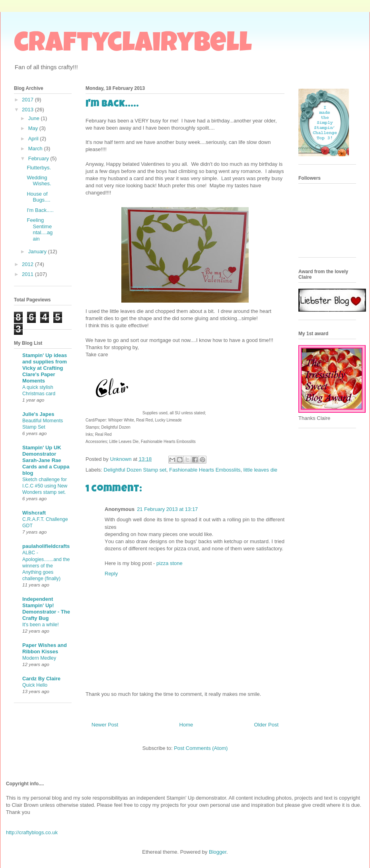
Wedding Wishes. (39, 181)
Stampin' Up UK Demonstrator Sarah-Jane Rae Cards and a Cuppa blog (46, 460)
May (34, 128)
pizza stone (169, 563)
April (34, 139)
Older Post (266, 725)
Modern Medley (39, 658)
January (38, 251)
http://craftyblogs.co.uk (32, 832)
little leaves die (260, 470)
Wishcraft (34, 513)
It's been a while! (41, 625)
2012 (28, 264)
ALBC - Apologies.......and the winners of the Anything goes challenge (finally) (46, 565)
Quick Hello (35, 685)
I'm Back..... (40, 210)
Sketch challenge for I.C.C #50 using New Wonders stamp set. (45, 486)
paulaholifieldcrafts (46, 546)
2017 (28, 100)
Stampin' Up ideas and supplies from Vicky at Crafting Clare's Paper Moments (45, 368)
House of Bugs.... (38, 197)
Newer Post (105, 725)
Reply (111, 574)
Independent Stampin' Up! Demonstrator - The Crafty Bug (46, 609)
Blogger (218, 852)
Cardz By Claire (41, 679)
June (35, 118)
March (36, 149)
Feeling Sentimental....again (40, 229)
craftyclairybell (133, 45)
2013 (28, 110)
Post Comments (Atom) (201, 748)
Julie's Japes (38, 414)
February (39, 158)
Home (186, 725)
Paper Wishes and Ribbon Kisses (45, 648)
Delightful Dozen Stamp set (135, 470)
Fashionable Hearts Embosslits (205, 470)
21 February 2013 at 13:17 (167, 509)
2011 (28, 274)
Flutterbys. (39, 168)
